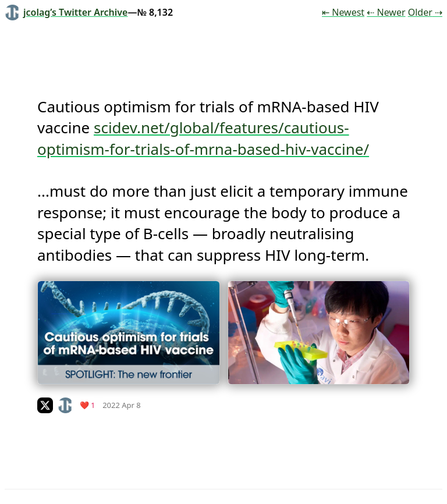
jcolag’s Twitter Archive (66, 12)
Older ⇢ (425, 12)
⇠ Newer (386, 12)
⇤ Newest (343, 12)
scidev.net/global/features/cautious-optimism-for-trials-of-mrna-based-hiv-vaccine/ (203, 138)
